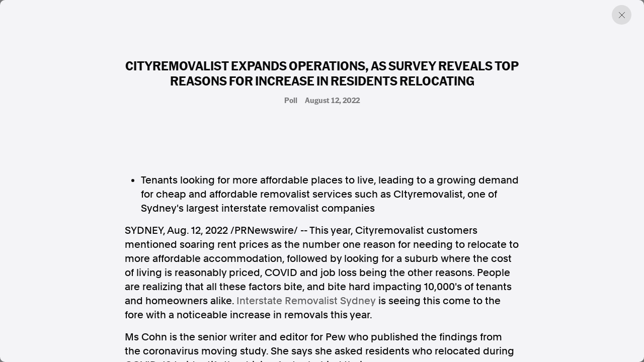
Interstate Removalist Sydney (306, 301)
